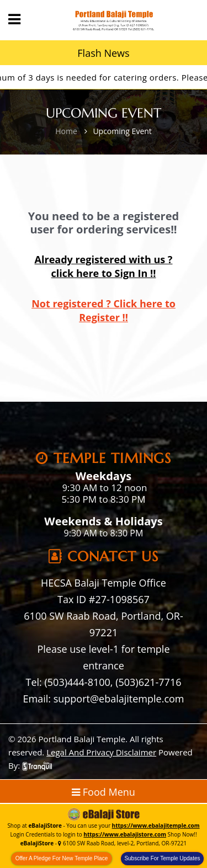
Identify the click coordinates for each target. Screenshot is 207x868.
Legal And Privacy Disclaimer (101, 752)
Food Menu (104, 792)
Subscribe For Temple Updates (162, 858)
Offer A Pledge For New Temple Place (62, 858)
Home (66, 131)
